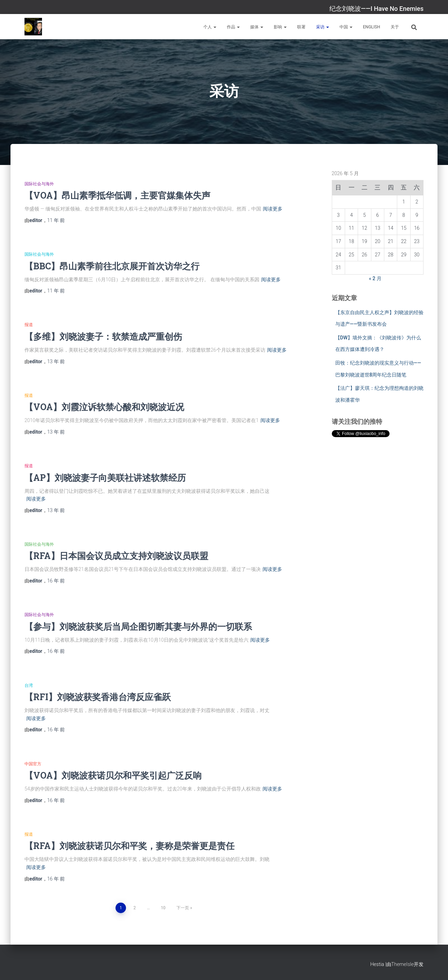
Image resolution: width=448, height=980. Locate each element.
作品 (233, 27)
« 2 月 (375, 278)
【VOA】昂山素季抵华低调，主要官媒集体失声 (117, 195)
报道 (29, 325)
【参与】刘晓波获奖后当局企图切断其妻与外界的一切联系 (138, 626)
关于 (395, 27)
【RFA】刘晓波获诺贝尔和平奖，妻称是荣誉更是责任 (129, 846)
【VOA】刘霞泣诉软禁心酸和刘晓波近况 (104, 407)
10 (163, 908)
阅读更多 (273, 209)
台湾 (29, 685)
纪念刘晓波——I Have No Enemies (376, 9)
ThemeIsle (402, 964)
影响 (280, 27)
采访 (323, 27)
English (372, 27)
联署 (301, 27)
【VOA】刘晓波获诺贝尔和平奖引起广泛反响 (113, 775)
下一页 (183, 908)
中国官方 (33, 764)
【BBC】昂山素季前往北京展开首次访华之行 (112, 266)
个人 (210, 27)
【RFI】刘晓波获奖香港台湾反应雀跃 (98, 697)
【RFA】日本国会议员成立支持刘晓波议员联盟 (116, 556)
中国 (346, 27)
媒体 (257, 27)
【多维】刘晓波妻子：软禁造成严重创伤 (103, 336)
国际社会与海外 (39, 184)
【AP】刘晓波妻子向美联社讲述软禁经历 (105, 478)
